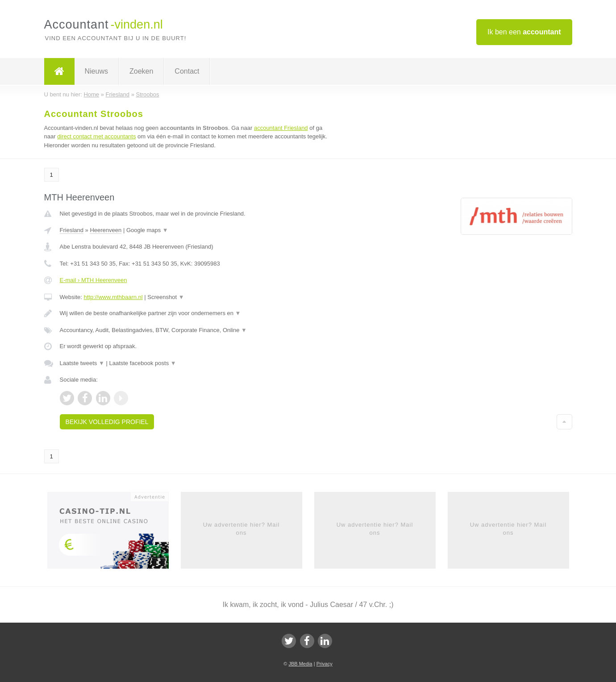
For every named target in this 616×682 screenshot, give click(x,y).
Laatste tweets (82, 363)
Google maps (147, 230)
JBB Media (300, 664)
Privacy (325, 664)
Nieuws (96, 71)
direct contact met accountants (96, 136)
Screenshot (166, 297)
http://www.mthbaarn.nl (113, 297)
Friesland (72, 230)
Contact (187, 71)
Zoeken (141, 71)
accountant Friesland (281, 128)
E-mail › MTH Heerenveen (94, 280)
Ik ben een (524, 32)
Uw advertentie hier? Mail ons (241, 529)
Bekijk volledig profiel (107, 422)
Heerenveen (106, 230)
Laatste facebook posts (142, 363)
